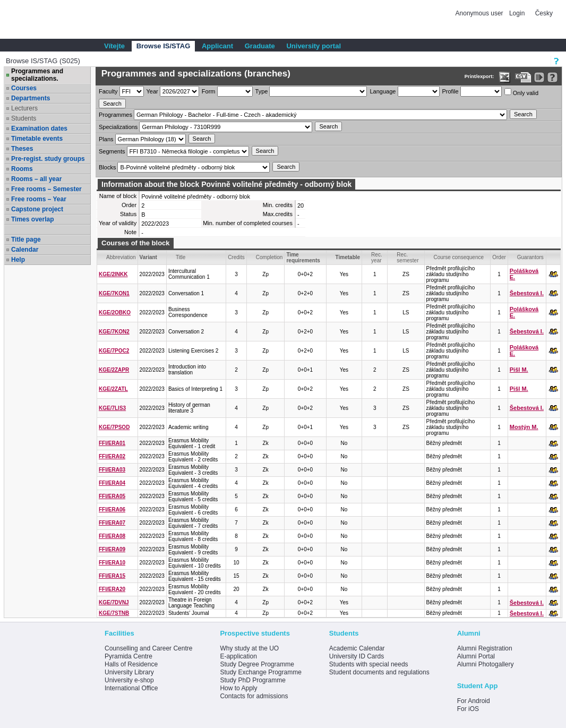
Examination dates (39, 129)
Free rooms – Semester (46, 189)
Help (18, 260)
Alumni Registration (485, 648)
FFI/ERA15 (112, 576)
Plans (106, 139)
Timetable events (37, 139)
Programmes (115, 115)
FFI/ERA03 (112, 470)
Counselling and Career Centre (148, 648)
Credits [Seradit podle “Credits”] (236, 257)
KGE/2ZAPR (114, 370)
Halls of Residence (131, 664)
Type (262, 91)
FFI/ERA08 (112, 536)
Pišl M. (519, 370)
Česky (544, 13)
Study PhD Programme (252, 680)
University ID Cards (357, 656)
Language (383, 91)
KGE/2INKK (113, 274)
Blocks (107, 167)
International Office (131, 688)
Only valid (521, 92)
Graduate (260, 46)
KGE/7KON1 (114, 293)
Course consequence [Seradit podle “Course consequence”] (459, 257)
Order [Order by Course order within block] (499, 257)
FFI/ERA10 (112, 563)
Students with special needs (369, 664)
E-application (238, 656)
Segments (112, 151)
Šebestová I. (527, 293)
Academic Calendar (357, 648)
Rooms (22, 169)
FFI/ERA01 (112, 443)
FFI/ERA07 (112, 523)
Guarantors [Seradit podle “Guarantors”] (530, 257)
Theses (22, 149)
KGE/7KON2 (114, 332)
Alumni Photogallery (486, 664)
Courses (24, 88)
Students (24, 118)
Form (209, 91)
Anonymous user (480, 13)
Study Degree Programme (257, 664)
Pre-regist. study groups (48, 159)
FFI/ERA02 (112, 456)
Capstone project (37, 209)
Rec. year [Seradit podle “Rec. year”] (377, 258)
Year (152, 91)
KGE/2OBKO (115, 312)
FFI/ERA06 (112, 509)
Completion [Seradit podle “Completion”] (269, 257)
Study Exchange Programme (260, 672)
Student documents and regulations (379, 672)
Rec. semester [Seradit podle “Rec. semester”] (408, 258)
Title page (26, 239)
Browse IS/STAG (164, 46)
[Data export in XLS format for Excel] (505, 77)
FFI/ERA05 (112, 496)
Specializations (118, 127)
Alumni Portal (476, 656)
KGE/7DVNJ (114, 602)
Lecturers (24, 108)
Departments (31, 98)
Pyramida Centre (128, 656)
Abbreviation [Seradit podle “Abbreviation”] (121, 257)
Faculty (108, 91)
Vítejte (114, 46)
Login (517, 13)
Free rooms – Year (39, 199)
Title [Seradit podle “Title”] (181, 257)
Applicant (217, 46)
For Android (474, 701)
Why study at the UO (249, 648)
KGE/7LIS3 (112, 408)
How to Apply (238, 688)
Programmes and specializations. (37, 75)
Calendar (25, 250)
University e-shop (129, 680)
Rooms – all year (36, 179)
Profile (451, 91)
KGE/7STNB (114, 613)
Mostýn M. (524, 427)
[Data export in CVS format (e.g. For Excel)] (523, 77)
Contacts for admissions (254, 696)
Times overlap (32, 219)
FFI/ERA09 (112, 549)
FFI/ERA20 (112, 589)
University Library (129, 672)
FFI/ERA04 (112, 483)
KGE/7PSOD (114, 427)
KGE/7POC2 (114, 351)
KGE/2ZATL (113, 389)
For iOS (468, 709)
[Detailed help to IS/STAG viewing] (552, 77)
